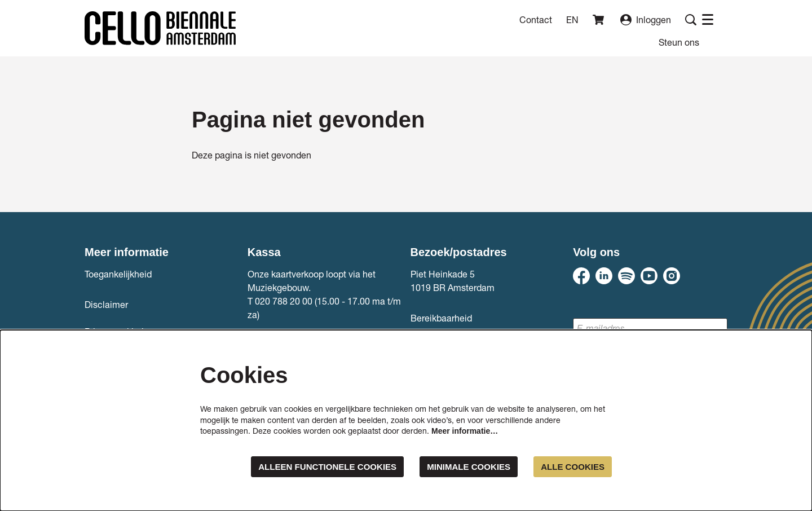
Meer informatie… (465, 430)
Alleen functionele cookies (314, 466)
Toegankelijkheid (118, 274)
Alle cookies (571, 466)
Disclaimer (106, 304)
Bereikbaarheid (441, 318)
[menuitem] (679, 42)
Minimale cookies (462, 466)
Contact (536, 19)
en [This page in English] (572, 20)
